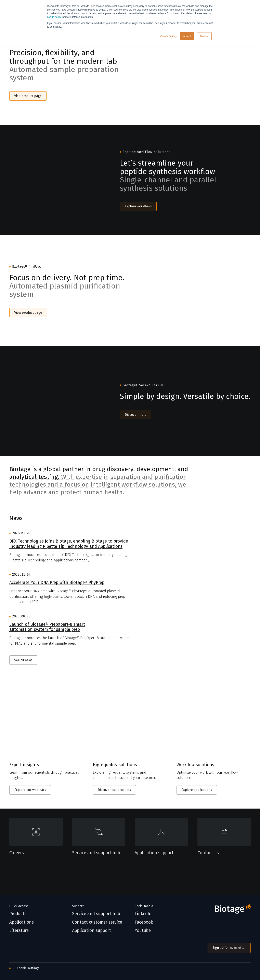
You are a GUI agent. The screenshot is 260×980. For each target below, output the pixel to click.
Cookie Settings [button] (169, 36)
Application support (154, 853)
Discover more (136, 415)
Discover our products (114, 790)
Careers (17, 853)
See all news (23, 660)
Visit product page (28, 96)
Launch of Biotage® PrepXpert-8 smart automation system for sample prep (47, 627)
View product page (28, 313)
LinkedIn (143, 914)
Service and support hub (96, 853)
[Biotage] (229, 911)
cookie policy (54, 17)
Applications (22, 922)
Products (18, 914)
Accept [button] (187, 36)
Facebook (144, 922)
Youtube (143, 931)
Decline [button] (204, 36)
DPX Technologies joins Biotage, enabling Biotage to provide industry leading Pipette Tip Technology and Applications (69, 544)
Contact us (208, 853)
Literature (19, 931)
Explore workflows (138, 206)
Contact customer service (97, 922)
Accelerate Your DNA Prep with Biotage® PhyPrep (57, 583)
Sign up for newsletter (229, 948)
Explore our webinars (30, 790)
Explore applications (197, 790)
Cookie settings (28, 968)
